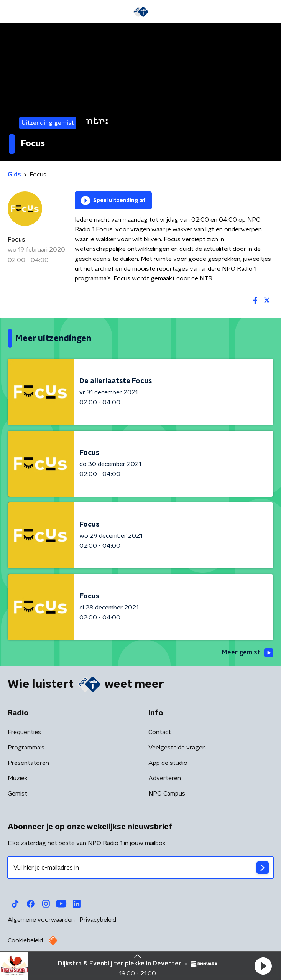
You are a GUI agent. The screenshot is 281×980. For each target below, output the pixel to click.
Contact (160, 732)
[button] (263, 966)
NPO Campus (167, 794)
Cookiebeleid (25, 940)
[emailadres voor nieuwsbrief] (140, 868)
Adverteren (165, 778)
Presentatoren (28, 763)
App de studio (168, 763)
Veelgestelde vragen (177, 748)
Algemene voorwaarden (41, 920)
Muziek (18, 778)
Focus (16, 240)
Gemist (17, 794)
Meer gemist (248, 653)
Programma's (26, 748)
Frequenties (24, 732)
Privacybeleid (98, 920)
